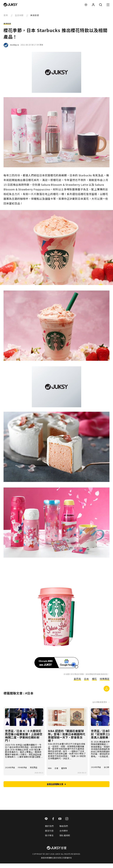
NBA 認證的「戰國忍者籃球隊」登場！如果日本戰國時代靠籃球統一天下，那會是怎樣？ (67, 738)
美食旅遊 (7, 23)
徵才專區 (49, 840)
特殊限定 (105, 681)
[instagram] (67, 823)
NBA (50, 772)
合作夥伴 (64, 835)
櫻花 (94, 681)
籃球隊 (64, 772)
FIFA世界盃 (23, 772)
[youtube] (60, 823)
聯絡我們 (64, 830)
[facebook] (53, 823)
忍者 (57, 772)
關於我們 (49, 830)
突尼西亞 (34, 772)
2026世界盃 (10, 772)
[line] (46, 823)
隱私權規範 (65, 840)
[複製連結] (107, 691)
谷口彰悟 (107, 771)
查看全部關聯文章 (56, 788)
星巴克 (77, 681)
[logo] (11, 5)
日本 (86, 681)
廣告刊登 (49, 835)
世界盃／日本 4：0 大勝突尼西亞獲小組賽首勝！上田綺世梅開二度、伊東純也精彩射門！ (24, 738)
